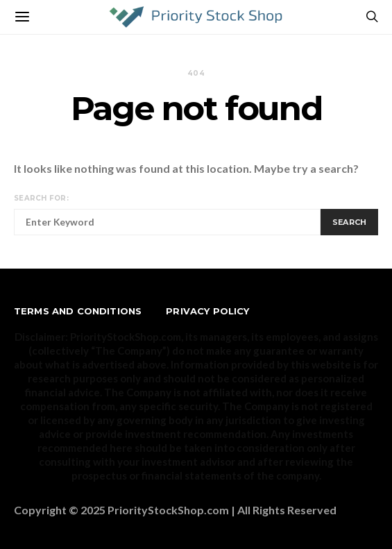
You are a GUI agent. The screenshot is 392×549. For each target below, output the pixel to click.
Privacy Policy (207, 311)
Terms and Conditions (78, 311)
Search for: (41, 198)
